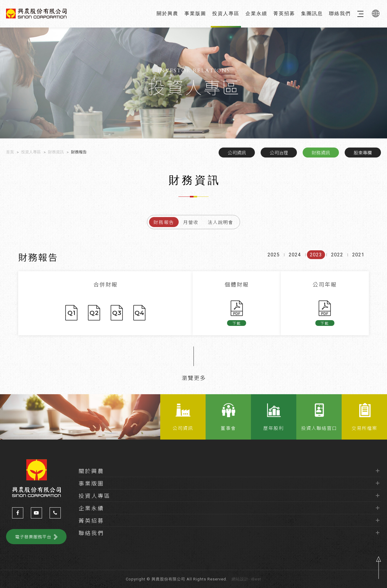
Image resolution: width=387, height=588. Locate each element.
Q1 (72, 313)
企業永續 (256, 13)
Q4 (140, 313)
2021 (358, 261)
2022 (337, 261)
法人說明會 (221, 222)
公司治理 (279, 153)
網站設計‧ (241, 579)
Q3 (117, 313)
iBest (256, 579)
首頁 (10, 152)
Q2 (94, 313)
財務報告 (164, 222)
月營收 (191, 222)
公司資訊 (237, 153)
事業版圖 (195, 13)
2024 (295, 261)
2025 (274, 261)
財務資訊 (321, 153)
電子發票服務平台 (33, 537)
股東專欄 (363, 153)
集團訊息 (312, 13)
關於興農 (167, 13)
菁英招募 (284, 13)
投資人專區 (226, 13)
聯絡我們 (340, 13)
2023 (316, 261)
